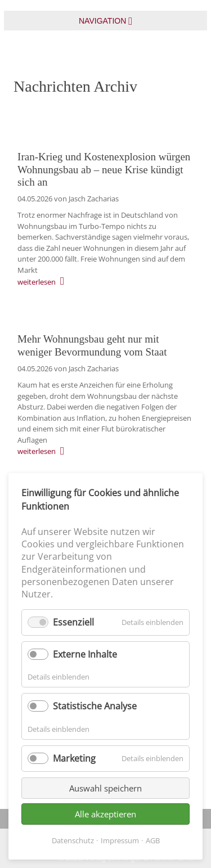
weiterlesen (37, 282)
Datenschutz (73, 840)
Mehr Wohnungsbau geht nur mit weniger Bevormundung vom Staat (92, 345)
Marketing (74, 758)
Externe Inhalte (85, 654)
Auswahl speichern (105, 788)
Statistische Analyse (95, 706)
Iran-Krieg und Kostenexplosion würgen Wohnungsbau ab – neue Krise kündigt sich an (104, 170)
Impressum (120, 840)
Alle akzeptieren (105, 814)
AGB (153, 840)
